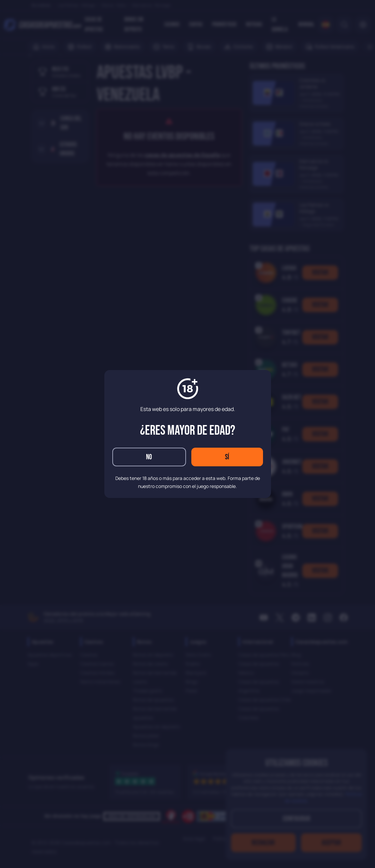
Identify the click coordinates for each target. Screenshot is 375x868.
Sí (227, 457)
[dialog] (187, 434)
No (149, 457)
